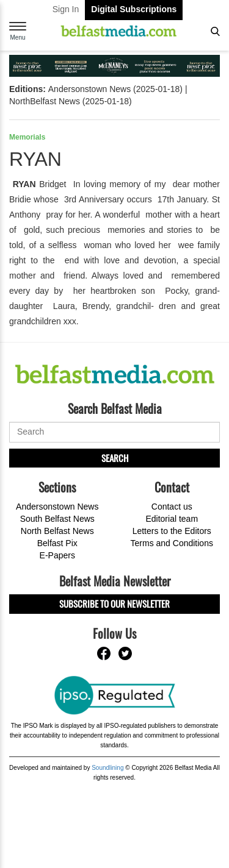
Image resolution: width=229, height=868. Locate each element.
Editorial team (172, 519)
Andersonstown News (57, 507)
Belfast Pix (57, 543)
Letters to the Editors (172, 531)
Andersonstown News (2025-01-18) (115, 89)
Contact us (172, 507)
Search (115, 458)
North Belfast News (57, 531)
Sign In (66, 9)
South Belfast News (57, 519)
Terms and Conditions (172, 543)
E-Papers (57, 555)
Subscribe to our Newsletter (114, 603)
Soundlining (107, 768)
